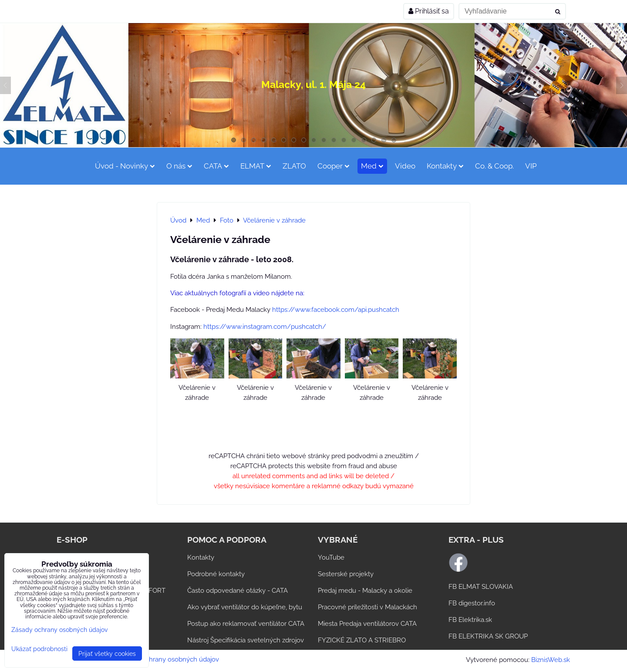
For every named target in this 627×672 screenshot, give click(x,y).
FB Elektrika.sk (470, 620)
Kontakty (445, 166)
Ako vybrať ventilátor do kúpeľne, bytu (245, 607)
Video (405, 166)
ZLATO (294, 166)
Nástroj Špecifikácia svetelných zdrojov (246, 640)
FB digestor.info (472, 603)
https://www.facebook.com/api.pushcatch (336, 310)
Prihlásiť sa (429, 11)
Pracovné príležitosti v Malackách (367, 607)
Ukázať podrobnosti (39, 649)
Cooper (334, 166)
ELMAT (256, 166)
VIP (531, 166)
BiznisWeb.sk (551, 660)
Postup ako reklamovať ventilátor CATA (246, 624)
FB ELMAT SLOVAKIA (481, 587)
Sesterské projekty (346, 574)
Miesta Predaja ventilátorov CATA (367, 624)
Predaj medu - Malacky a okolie (365, 591)
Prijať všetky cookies (107, 653)
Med (372, 166)
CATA (216, 166)
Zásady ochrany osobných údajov (169, 659)
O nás (179, 166)
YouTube (331, 557)
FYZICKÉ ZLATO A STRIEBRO (362, 640)
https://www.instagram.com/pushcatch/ (265, 327)
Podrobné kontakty (216, 574)
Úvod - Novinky (125, 166)
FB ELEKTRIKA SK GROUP (488, 636)
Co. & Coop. (494, 166)
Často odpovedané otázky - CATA (238, 591)
